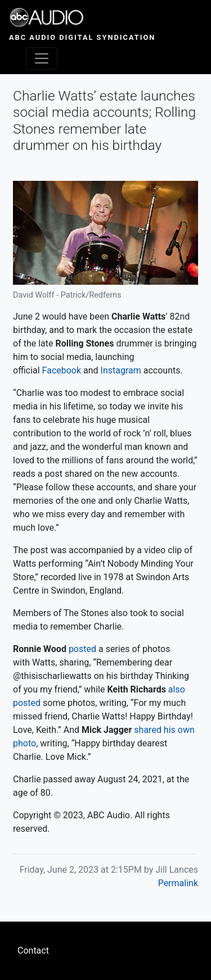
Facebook (62, 370)
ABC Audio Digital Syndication (82, 37)
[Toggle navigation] (42, 58)
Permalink (178, 883)
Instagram (121, 370)
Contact (33, 951)
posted (82, 649)
